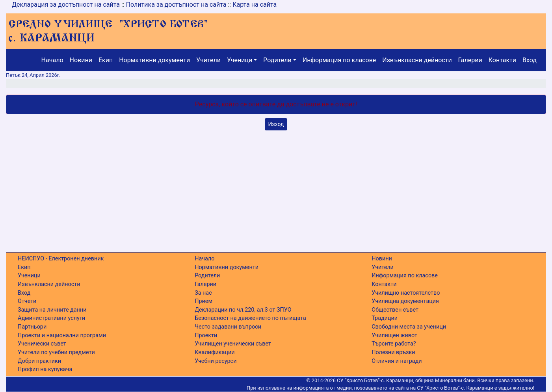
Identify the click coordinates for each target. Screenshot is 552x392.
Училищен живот (394, 335)
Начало (52, 60)
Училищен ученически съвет (233, 344)
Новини (81, 60)
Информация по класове (339, 60)
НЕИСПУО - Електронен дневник (61, 259)
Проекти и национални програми (62, 335)
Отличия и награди (397, 361)
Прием (204, 301)
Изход (276, 124)
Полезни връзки (393, 352)
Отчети (27, 301)
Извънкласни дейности (417, 60)
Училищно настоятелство (406, 293)
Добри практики (39, 361)
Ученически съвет (42, 344)
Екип (106, 60)
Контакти (502, 60)
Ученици (240, 60)
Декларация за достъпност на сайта (66, 5)
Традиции (385, 318)
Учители (208, 60)
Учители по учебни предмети (56, 352)
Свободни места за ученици (409, 327)
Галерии (470, 60)
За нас (203, 293)
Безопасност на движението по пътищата (250, 318)
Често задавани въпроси (228, 327)
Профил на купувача (45, 369)
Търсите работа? (394, 344)
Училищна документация (405, 301)
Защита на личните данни (52, 310)
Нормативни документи (154, 60)
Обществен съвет (395, 310)
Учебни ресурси (216, 361)
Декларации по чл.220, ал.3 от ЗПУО (243, 310)
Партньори (32, 327)
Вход (530, 60)
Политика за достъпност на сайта (176, 5)
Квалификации (215, 352)
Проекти (206, 335)
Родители (277, 60)
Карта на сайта (255, 5)
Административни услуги (51, 318)
